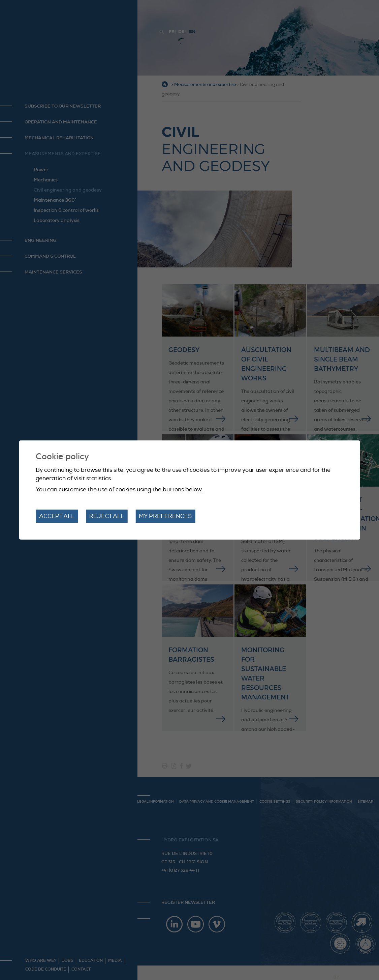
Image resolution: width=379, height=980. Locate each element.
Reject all (107, 516)
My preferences (165, 516)
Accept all (57, 516)
